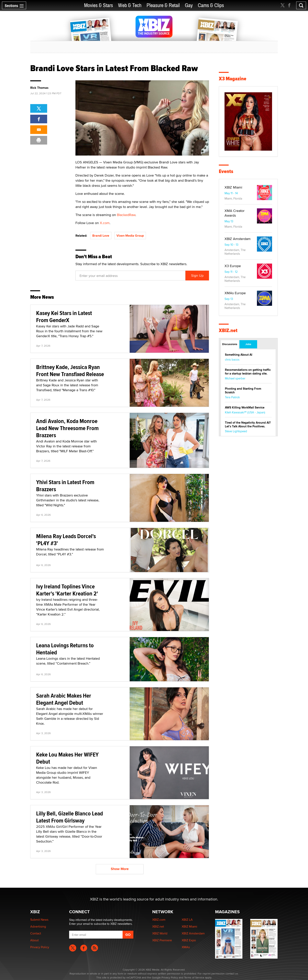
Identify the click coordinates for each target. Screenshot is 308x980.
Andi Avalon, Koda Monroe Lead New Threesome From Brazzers (67, 428)
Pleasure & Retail (163, 5)
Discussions (230, 344)
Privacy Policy (40, 947)
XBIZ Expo (189, 940)
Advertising (38, 926)
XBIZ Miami (233, 187)
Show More (120, 869)
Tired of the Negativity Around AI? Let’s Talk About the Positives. (248, 425)
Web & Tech (130, 5)
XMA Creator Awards (235, 213)
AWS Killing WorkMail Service (245, 408)
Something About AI (239, 355)
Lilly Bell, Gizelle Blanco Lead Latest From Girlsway (70, 817)
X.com (105, 223)
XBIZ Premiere (162, 940)
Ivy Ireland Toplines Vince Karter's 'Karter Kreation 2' (67, 590)
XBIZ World (160, 933)
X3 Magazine (233, 79)
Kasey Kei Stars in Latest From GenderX (64, 316)
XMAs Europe (235, 293)
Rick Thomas (39, 88)
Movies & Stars (99, 5)
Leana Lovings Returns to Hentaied (65, 649)
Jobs (248, 344)
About (34, 940)
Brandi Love (101, 236)
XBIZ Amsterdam (238, 239)
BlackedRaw (126, 215)
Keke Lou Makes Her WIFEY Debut (67, 758)
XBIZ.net (228, 330)
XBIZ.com (159, 920)
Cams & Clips (211, 5)
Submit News (39, 920)
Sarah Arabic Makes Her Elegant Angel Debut (64, 699)
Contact (36, 933)
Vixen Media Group (130, 236)
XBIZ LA (187, 920)
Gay (189, 5)
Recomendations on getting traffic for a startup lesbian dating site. (248, 372)
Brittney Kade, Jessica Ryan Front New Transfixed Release (70, 370)
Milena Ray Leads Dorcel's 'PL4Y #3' (66, 540)
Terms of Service (194, 977)
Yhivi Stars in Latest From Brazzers (65, 486)
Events (226, 171)
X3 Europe (233, 266)
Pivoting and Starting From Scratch (243, 391)
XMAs (186, 947)
